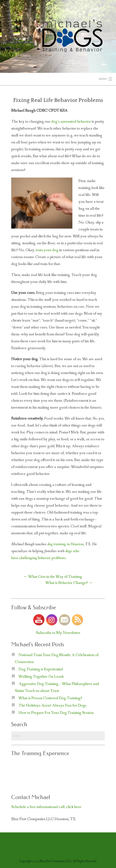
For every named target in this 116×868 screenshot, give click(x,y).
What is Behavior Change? (69, 583)
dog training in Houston (65, 544)
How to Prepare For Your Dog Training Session (56, 713)
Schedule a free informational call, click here (46, 807)
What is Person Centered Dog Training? (50, 698)
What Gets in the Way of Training (53, 577)
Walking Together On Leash (41, 677)
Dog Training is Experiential (41, 669)
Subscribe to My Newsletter (58, 633)
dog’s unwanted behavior (71, 122)
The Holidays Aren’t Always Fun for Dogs (52, 706)
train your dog (47, 250)
